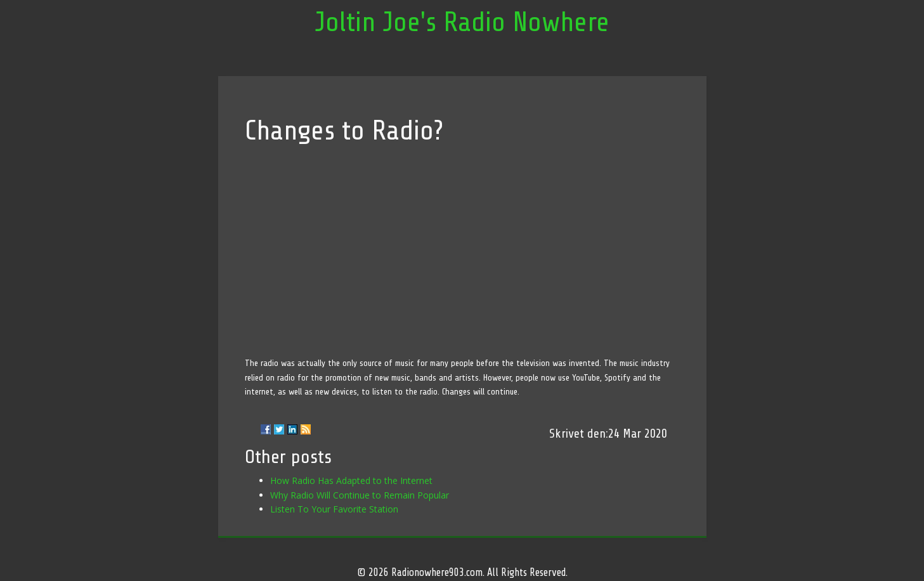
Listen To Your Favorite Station (334, 509)
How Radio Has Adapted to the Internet (351, 480)
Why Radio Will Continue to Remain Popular (360, 495)
